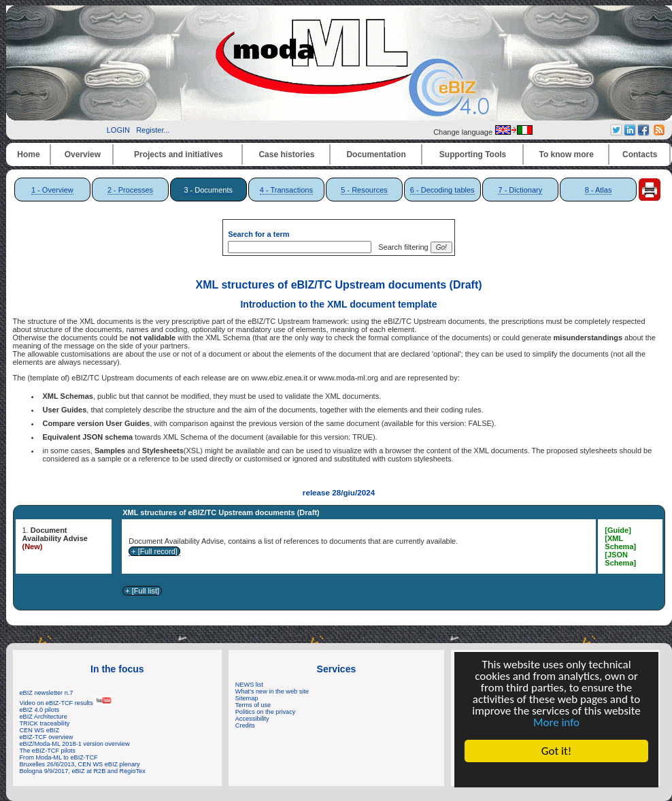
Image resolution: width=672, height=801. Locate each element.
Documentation (376, 154)
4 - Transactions (286, 190)
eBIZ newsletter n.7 (47, 693)
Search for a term (258, 234)
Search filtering (401, 247)
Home (28, 154)
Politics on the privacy (266, 712)
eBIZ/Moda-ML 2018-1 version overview (75, 744)
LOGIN (118, 130)
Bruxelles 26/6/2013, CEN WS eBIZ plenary (80, 764)
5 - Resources (364, 190)
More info (556, 722)
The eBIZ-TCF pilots (48, 751)
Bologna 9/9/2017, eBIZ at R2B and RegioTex (83, 771)
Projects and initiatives (179, 154)
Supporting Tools (473, 154)
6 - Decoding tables (442, 190)
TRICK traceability (45, 723)
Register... (153, 130)
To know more (567, 154)
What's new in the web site (272, 691)
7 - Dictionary (520, 190)
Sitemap (247, 698)
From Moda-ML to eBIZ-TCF (59, 757)
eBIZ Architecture (44, 717)
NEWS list (249, 685)
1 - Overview (52, 190)
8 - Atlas (599, 190)
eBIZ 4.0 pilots (40, 710)
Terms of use (253, 705)
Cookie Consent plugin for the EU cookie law (556, 774)
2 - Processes (130, 190)
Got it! (556, 751)
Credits (245, 725)
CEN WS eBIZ (40, 730)
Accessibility (252, 719)
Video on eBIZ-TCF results (66, 703)
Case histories (286, 154)
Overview (83, 154)
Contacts (640, 154)
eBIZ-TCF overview (47, 737)
